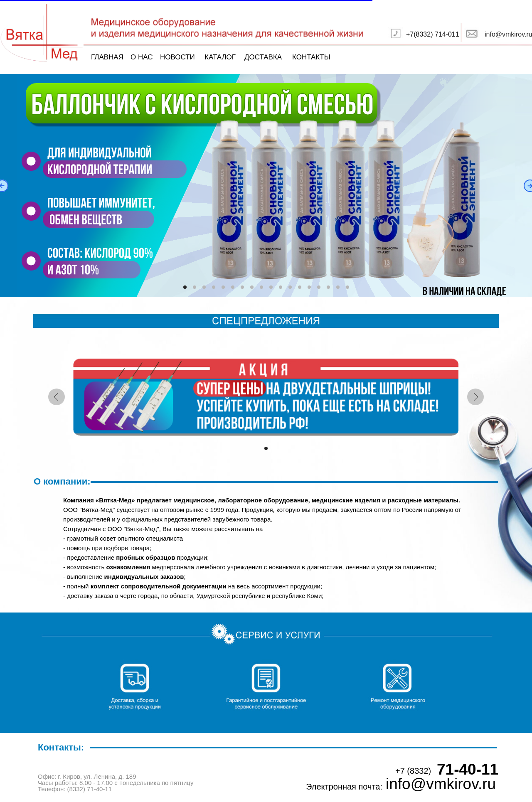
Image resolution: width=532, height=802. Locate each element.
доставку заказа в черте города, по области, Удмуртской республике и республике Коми (194, 596)
